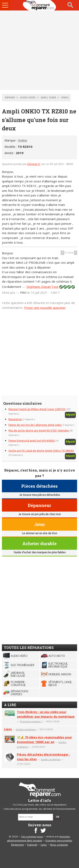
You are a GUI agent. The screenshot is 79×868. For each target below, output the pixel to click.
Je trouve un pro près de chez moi (40, 514)
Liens (8, 729)
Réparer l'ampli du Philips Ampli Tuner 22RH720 (37, 409)
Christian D (34, 164)
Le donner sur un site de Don (40, 533)
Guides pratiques (26, 729)
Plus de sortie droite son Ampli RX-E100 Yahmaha (39, 431)
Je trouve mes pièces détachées (40, 495)
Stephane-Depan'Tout (43, 287)
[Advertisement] (39, 50)
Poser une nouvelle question (45, 308)
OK (58, 817)
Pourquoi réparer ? (31, 721)
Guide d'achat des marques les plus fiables (40, 553)
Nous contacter (59, 845)
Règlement (17, 845)
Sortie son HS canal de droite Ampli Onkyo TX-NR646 (41, 451)
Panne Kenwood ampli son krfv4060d (31, 441)
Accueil (40, 5)
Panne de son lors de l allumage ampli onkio (35, 425)
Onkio (23, 140)
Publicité (32, 845)
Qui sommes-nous (32, 837)
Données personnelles (59, 841)
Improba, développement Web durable (39, 839)
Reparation (15, 419)
